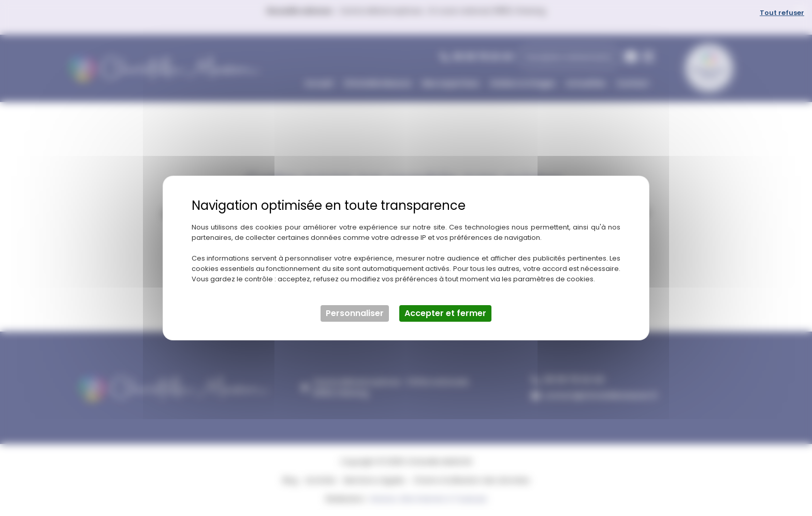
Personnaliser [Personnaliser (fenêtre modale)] (355, 313)
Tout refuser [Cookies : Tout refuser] (782, 13)
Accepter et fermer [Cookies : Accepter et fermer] (445, 313)
